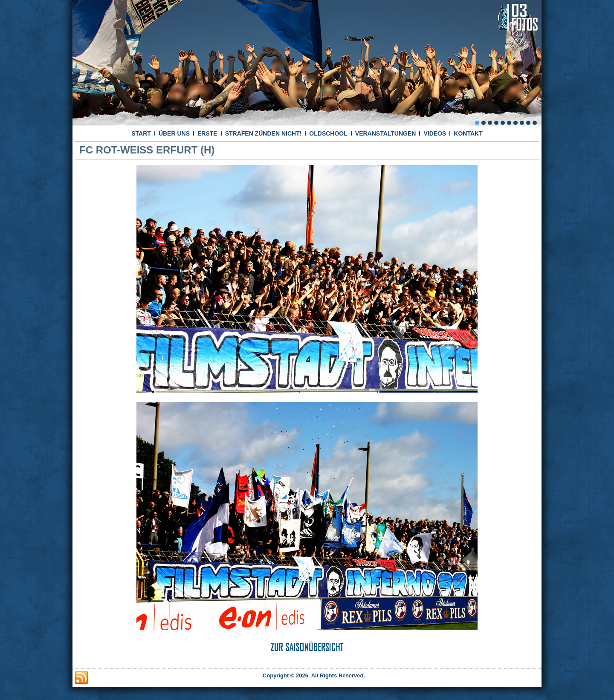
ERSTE (207, 133)
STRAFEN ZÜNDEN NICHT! (264, 133)
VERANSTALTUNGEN (386, 133)
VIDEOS (435, 133)
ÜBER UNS (174, 133)
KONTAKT (468, 133)
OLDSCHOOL (328, 133)
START (141, 133)
